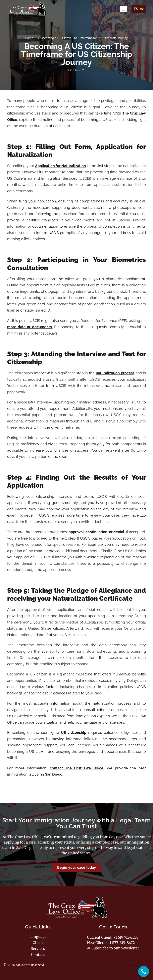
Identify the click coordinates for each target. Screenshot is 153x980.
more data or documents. (30, 327)
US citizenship (74, 733)
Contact (38, 955)
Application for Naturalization (60, 166)
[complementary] (144, 972)
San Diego (54, 774)
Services (38, 949)
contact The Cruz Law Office (77, 768)
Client (38, 943)
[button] (123, 9)
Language (38, 937)
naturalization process (115, 373)
